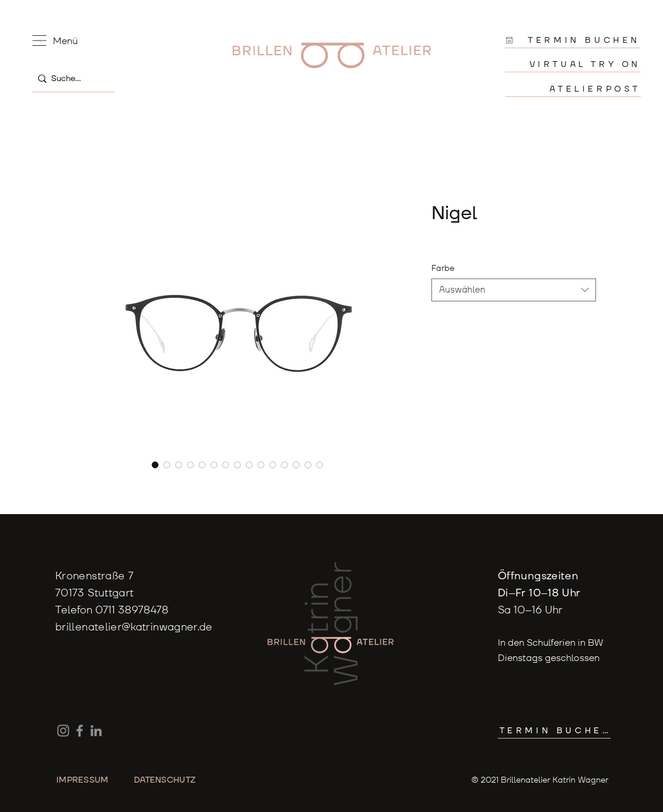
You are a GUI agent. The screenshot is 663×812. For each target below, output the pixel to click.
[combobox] (514, 290)
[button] (39, 41)
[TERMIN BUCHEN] (572, 40)
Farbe (443, 268)
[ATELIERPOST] (573, 89)
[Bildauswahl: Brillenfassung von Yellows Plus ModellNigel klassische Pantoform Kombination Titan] (226, 465)
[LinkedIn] (96, 731)
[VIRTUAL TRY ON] (573, 64)
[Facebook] (80, 731)
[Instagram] (63, 731)
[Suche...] (71, 78)
